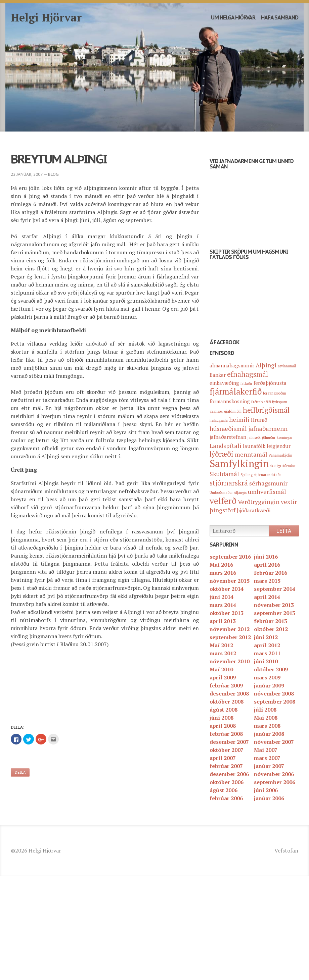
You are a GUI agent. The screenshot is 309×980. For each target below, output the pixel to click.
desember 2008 (229, 693)
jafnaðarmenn (268, 428)
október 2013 (227, 613)
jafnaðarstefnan (228, 437)
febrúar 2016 (271, 573)
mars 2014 (223, 605)
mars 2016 (223, 573)
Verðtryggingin (259, 502)
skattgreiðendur (283, 466)
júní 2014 (222, 597)
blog (53, 174)
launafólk (254, 446)
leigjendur (279, 446)
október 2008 (227, 702)
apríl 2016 (267, 565)
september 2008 (275, 702)
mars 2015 (267, 581)
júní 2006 (266, 790)
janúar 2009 (269, 685)
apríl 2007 (223, 758)
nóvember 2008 (274, 693)
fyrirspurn (280, 402)
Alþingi (266, 365)
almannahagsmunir (232, 365)
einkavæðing (224, 383)
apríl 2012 (267, 645)
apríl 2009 (223, 677)
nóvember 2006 (274, 774)
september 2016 (230, 557)
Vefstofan (286, 850)
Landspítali (226, 446)
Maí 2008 (266, 718)
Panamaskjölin (280, 455)
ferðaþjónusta (270, 383)
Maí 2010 (221, 669)
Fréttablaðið (261, 402)
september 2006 (275, 782)
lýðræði (222, 454)
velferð (223, 501)
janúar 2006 (269, 798)
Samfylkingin (239, 463)
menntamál (251, 454)
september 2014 (275, 589)
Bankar (218, 375)
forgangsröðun (275, 393)
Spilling (247, 475)
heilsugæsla (219, 420)
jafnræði (254, 437)
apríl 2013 (223, 621)
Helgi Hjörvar (46, 17)
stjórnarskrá (229, 483)
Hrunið (259, 420)
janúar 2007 (269, 766)
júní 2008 (222, 718)
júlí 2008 (265, 710)
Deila (20, 772)
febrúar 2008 (226, 734)
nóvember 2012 (230, 629)
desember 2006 (229, 774)
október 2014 (227, 589)
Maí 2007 (266, 750)
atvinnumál (287, 366)
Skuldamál (224, 474)
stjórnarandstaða (268, 475)
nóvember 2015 (230, 581)
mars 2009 (267, 677)
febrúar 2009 (226, 685)
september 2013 (275, 613)
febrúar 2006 (226, 798)
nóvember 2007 (274, 742)
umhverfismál (267, 492)
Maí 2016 (221, 565)
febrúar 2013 (271, 621)
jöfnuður (269, 437)
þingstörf (223, 510)
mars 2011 (267, 653)
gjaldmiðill (233, 411)
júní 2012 (266, 637)
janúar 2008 (269, 734)
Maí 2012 (221, 645)
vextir (289, 502)
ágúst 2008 (224, 710)
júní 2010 (266, 661)
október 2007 (227, 750)
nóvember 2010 (230, 661)
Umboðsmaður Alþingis (228, 493)
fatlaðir (246, 383)
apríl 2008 (223, 726)
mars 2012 (223, 653)
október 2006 (227, 782)
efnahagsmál (248, 374)
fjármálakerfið (236, 392)
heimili (239, 419)
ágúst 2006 (224, 790)
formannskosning (230, 401)
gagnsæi (216, 411)
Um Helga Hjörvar (233, 17)
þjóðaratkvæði (254, 510)
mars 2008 (267, 726)
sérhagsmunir (268, 483)
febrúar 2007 (226, 766)
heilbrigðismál (266, 410)
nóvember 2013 (274, 605)
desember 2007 (229, 742)
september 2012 (230, 637)
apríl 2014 (267, 597)
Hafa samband (280, 17)
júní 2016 (266, 557)
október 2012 (271, 629)
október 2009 (271, 669)
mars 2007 (267, 758)
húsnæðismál (228, 428)
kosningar (285, 437)
